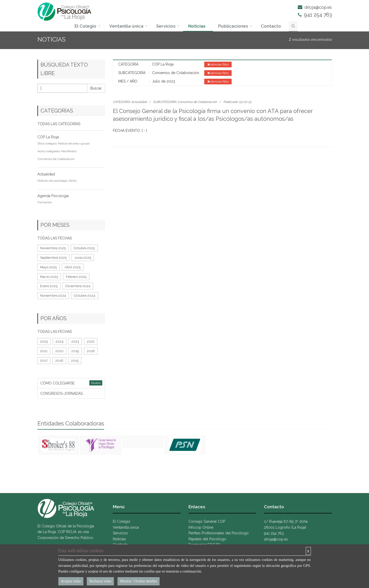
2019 (75, 351)
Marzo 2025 (49, 277)
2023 (75, 341)
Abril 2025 (73, 267)
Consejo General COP (207, 521)
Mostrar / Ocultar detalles (139, 581)
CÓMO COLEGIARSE (57, 383)
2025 (44, 341)
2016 (59, 361)
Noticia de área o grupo (74, 143)
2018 (91, 351)
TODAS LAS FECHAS (55, 238)
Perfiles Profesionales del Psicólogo (219, 533)
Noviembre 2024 (53, 296)
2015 (75, 361)
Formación (45, 202)
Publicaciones (233, 26)
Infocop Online (201, 527)
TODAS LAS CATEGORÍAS (59, 124)
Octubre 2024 (85, 296)
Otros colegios (47, 143)
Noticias (197, 26)
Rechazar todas (100, 581)
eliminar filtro (218, 65)
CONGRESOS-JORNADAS (61, 393)
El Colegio (85, 26)
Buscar (96, 88)
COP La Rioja (48, 137)
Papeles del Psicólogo (207, 539)
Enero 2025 (49, 286)
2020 (59, 351)
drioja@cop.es (315, 7)
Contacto (271, 26)
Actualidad (46, 174)
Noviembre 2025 (53, 248)
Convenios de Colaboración (197, 102)
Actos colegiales (49, 151)
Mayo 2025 (48, 267)
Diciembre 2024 (78, 286)
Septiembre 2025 (53, 258)
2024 (60, 341)
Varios (73, 181)
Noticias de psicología (52, 181)
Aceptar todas (71, 581)
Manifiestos (69, 151)
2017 (44, 361)
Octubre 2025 (84, 248)
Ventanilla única (126, 26)
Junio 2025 (83, 258)
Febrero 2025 (76, 277)
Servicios (166, 26)
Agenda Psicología (53, 196)
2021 (44, 351)
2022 (91, 341)
